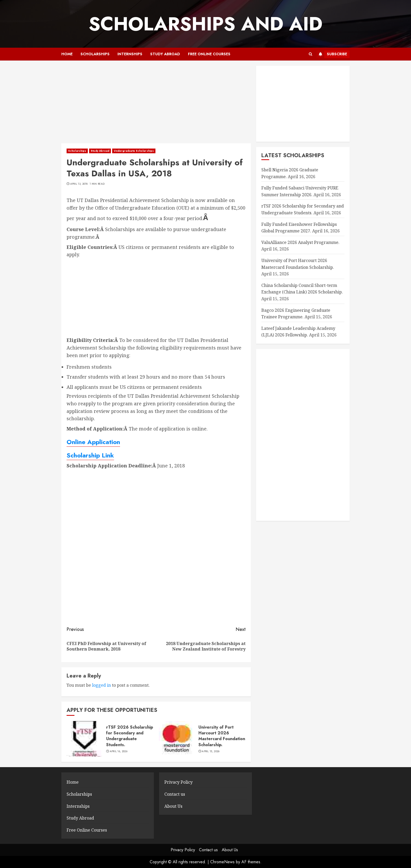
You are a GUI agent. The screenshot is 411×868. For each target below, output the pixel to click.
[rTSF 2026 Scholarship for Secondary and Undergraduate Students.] (84, 739)
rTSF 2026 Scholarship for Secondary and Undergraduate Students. (130, 736)
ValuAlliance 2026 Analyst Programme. (300, 242)
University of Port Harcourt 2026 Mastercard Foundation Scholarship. (222, 736)
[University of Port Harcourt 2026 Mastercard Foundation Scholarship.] (177, 739)
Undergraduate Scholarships (134, 151)
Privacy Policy (179, 782)
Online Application (93, 442)
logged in (101, 685)
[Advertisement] (156, 105)
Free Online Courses (209, 54)
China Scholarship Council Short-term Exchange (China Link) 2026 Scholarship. (302, 289)
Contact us (175, 794)
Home (67, 54)
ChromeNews (222, 862)
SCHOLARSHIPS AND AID (206, 24)
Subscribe (332, 54)
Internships (130, 54)
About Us (173, 806)
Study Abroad (165, 54)
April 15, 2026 (211, 751)
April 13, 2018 (79, 184)
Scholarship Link (90, 455)
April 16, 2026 (119, 751)
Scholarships (95, 54)
